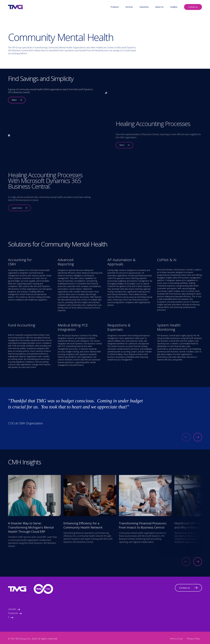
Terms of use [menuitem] (176, 639)
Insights (174, 7)
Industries (144, 7)
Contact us (193, 7)
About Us (159, 7)
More (17, 100)
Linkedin (14, 609)
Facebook (15, 613)
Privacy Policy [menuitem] (193, 639)
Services (129, 7)
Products (115, 7)
